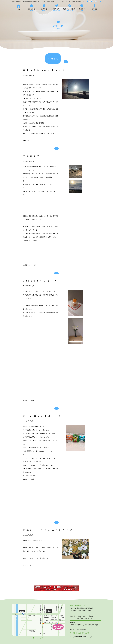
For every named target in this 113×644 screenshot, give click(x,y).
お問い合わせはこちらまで (79, 633)
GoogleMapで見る (39, 638)
